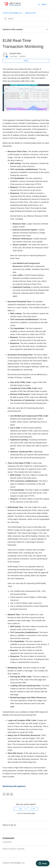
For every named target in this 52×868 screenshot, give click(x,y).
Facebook (4, 794)
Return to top (9, 825)
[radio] (19, 809)
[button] (39, 4)
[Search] (26, 19)
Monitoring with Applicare (14, 786)
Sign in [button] (44, 4)
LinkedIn (11, 794)
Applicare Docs (30, 13)
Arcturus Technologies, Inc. (12, 13)
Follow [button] (26, 61)
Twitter (8, 794)
